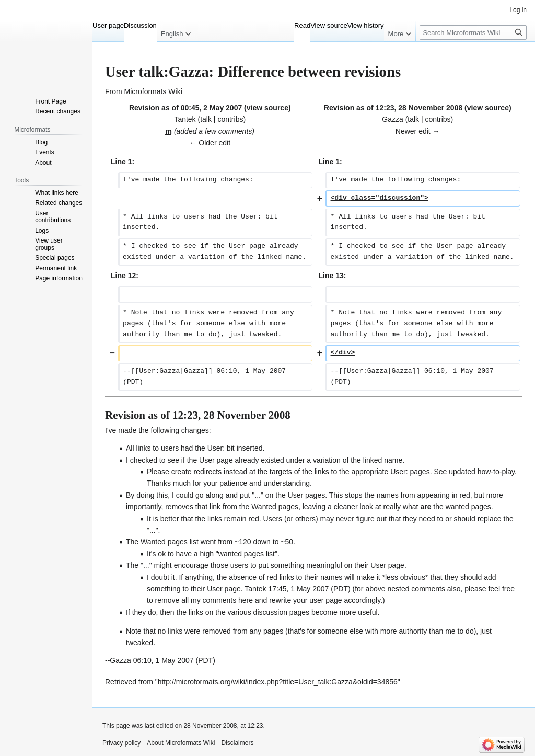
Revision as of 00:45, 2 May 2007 (185, 108)
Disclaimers (237, 743)
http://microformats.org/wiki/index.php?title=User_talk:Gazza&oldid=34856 (278, 682)
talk (206, 119)
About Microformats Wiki (181, 743)
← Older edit (210, 143)
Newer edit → (418, 131)
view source (267, 108)
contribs (230, 119)
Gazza (120, 660)
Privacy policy (121, 743)
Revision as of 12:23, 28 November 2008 (393, 108)
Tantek (255, 589)
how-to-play (496, 472)
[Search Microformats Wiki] (473, 32)
